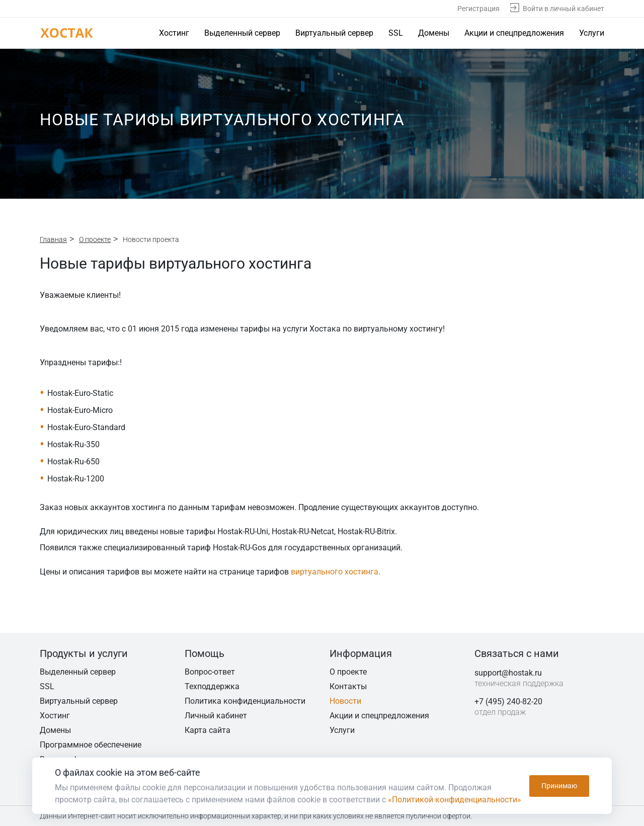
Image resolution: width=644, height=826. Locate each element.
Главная (53, 239)
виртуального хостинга (335, 572)
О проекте (95, 239)
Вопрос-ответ (210, 672)
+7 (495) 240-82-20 (508, 701)
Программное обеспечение (91, 745)
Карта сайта (208, 730)
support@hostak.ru (508, 673)
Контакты (348, 686)
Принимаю (559, 786)
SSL (396, 33)
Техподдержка (212, 686)
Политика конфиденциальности (245, 701)
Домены (434, 33)
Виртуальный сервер (334, 33)
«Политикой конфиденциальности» (455, 800)
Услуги (592, 33)
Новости (345, 701)
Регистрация (478, 9)
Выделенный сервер (242, 33)
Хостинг (174, 33)
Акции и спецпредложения (514, 33)
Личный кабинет (216, 716)
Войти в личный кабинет (563, 9)
